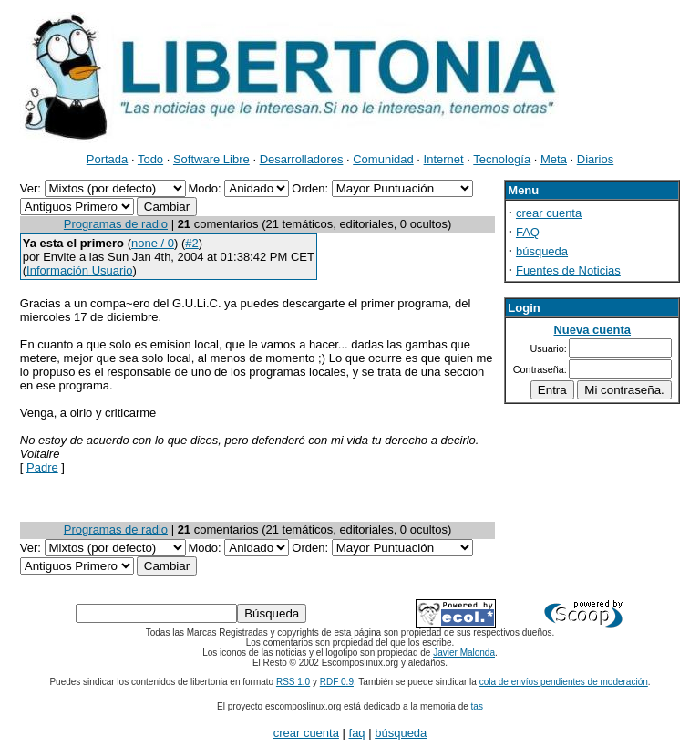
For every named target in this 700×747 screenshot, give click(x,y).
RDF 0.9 (337, 682)
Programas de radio (116, 224)
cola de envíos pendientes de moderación (564, 682)
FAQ (528, 232)
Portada (108, 159)
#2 (191, 243)
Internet (444, 159)
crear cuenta (549, 213)
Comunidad (383, 159)
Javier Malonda (464, 653)
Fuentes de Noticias (568, 270)
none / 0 (153, 243)
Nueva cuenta (592, 330)
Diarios (595, 159)
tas (477, 706)
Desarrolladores (302, 159)
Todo (150, 159)
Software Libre (211, 159)
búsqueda (542, 251)
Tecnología (502, 159)
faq (357, 733)
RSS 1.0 (293, 682)
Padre (42, 467)
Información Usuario (79, 270)
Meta (554, 159)
